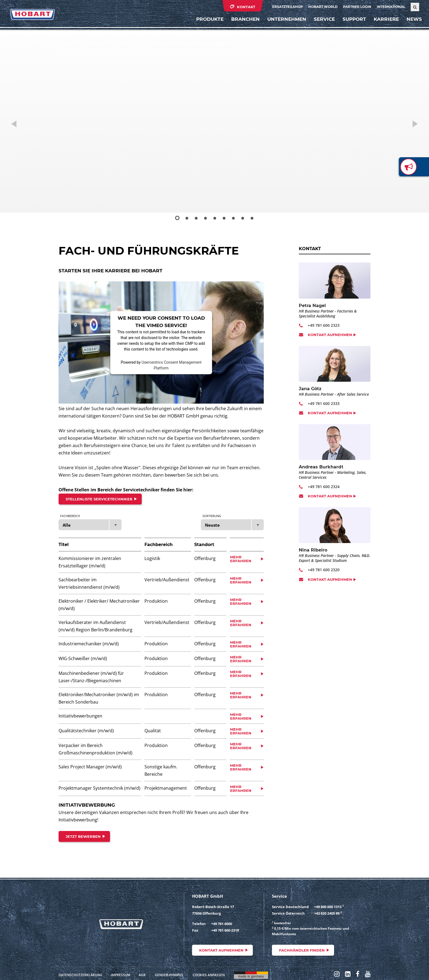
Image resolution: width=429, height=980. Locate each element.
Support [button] (352, 26)
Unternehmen (97, 44)
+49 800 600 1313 (328, 907)
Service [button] (322, 26)
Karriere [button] (384, 26)
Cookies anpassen (209, 975)
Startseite (69, 44)
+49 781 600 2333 (324, 403)
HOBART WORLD (323, 7)
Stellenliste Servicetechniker (99, 499)
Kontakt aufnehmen (330, 335)
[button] (21, 124)
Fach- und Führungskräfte (207, 44)
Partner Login (357, 7)
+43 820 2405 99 (327, 913)
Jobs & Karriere (130, 44)
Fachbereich (70, 516)
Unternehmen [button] (284, 26)
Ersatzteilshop (288, 7)
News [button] (411, 26)
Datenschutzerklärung (80, 975)
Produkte (207, 26)
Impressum (121, 975)
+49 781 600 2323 (324, 325)
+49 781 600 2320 (324, 570)
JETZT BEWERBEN (83, 836)
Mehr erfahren (241, 559)
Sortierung (212, 516)
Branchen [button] (243, 26)
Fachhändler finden (302, 950)
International (391, 7)
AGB (142, 975)
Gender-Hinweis (169, 975)
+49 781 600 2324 (324, 487)
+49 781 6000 (222, 924)
